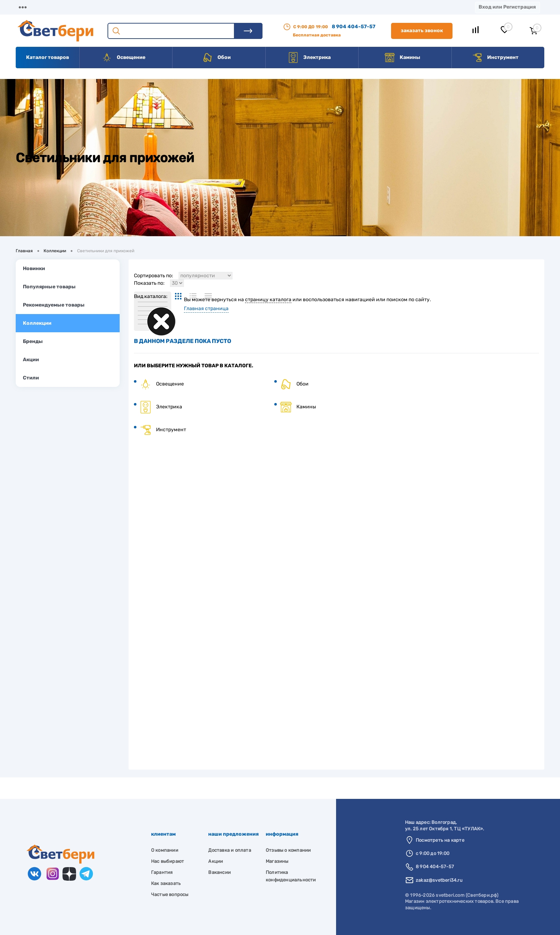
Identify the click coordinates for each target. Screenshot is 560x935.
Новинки (34, 268)
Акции (191, 7)
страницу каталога (268, 300)
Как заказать (166, 883)
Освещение (123, 58)
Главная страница (206, 309)
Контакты (229, 7)
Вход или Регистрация (507, 7)
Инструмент (495, 58)
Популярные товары (49, 287)
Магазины (29, 7)
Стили (31, 378)
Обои (216, 58)
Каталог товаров (47, 57)
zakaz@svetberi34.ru (439, 880)
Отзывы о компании (288, 850)
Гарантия (162, 872)
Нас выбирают (167, 861)
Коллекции (37, 323)
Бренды (33, 341)
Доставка (118, 7)
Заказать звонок (422, 31)
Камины (402, 58)
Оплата (156, 7)
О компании (74, 7)
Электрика (309, 58)
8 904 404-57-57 (354, 27)
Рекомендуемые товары (54, 305)
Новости (347, 7)
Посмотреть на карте (440, 840)
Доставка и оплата (229, 850)
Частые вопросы (170, 894)
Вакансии (271, 7)
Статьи (310, 7)
